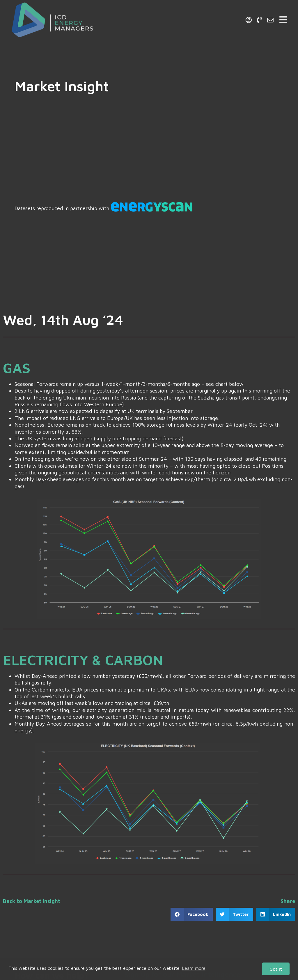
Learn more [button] (194, 968)
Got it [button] (276, 969)
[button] (192, 914)
